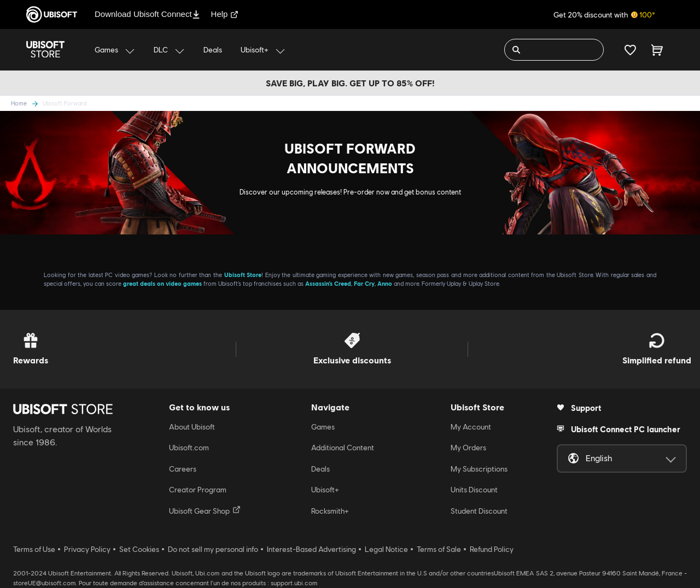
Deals (320, 469)
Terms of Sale (439, 549)
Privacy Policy (87, 549)
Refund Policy (492, 549)
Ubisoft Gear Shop (205, 510)
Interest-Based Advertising (311, 549)
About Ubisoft (192, 427)
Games (323, 427)
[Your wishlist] (630, 50)
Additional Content (343, 448)
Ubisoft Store (243, 275)
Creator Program (198, 490)
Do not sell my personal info (213, 549)
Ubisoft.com (189, 448)
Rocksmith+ (330, 511)
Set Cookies (139, 549)
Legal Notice (386, 549)
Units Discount (474, 490)
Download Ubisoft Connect (147, 14)
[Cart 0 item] (657, 50)
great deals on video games (162, 283)
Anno (385, 283)
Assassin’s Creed (328, 283)
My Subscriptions (479, 469)
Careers (183, 469)
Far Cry (364, 283)
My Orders (468, 448)
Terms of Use (34, 549)
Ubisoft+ (325, 490)
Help (225, 14)
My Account (471, 427)
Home (19, 103)
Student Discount (479, 511)
